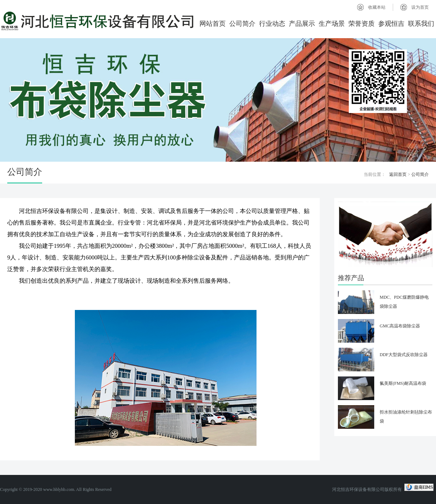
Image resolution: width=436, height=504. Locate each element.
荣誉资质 (362, 24)
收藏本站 (377, 7)
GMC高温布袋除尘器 (400, 326)
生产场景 (332, 24)
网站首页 (213, 24)
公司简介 (242, 24)
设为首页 (420, 7)
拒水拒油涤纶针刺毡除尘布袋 (406, 417)
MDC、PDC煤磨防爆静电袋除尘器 (404, 302)
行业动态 (272, 24)
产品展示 (302, 24)
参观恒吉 (391, 24)
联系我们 (421, 24)
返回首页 (398, 174)
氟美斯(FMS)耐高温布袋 (403, 383)
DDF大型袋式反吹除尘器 (404, 355)
